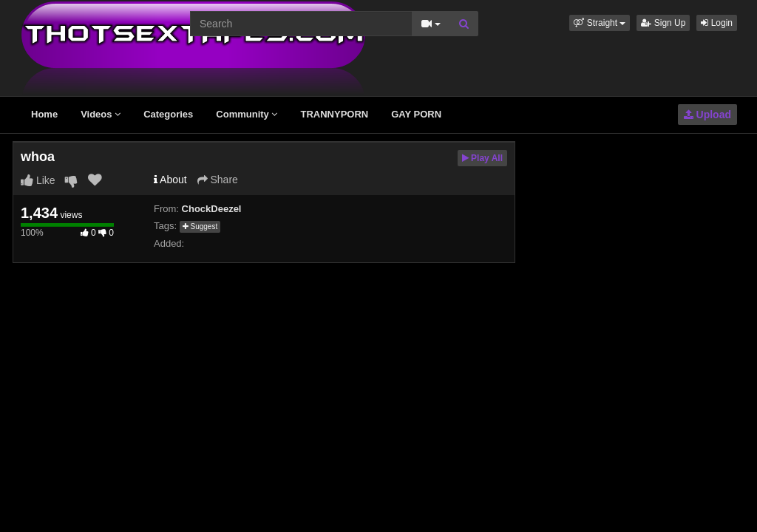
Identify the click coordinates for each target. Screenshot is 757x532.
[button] (600, 23)
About (170, 180)
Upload (707, 115)
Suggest (200, 226)
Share (218, 180)
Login (717, 23)
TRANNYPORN (334, 114)
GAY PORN (416, 114)
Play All (482, 158)
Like (38, 180)
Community (247, 114)
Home (44, 114)
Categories (168, 114)
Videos (101, 114)
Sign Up (663, 23)
